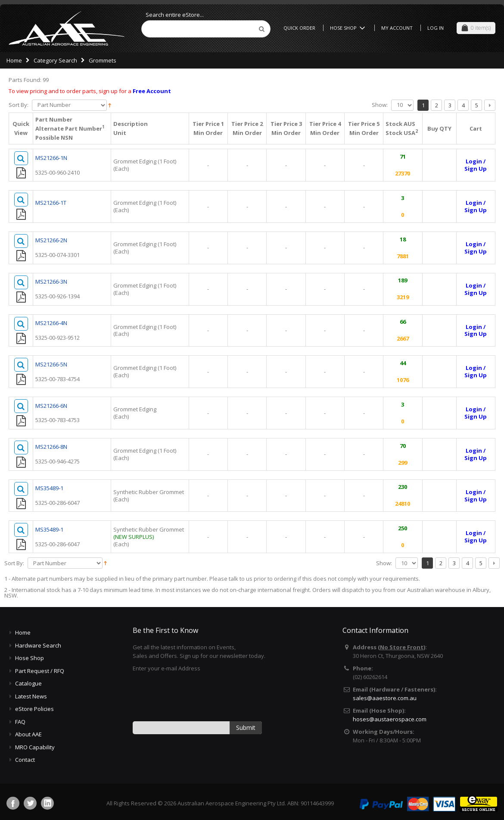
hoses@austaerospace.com (390, 720)
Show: (380, 105)
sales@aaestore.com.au (385, 699)
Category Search (55, 60)
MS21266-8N (51, 448)
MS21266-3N (51, 282)
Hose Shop (349, 28)
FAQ (20, 723)
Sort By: (19, 105)
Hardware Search (38, 646)
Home (14, 60)
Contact (25, 761)
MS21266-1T (51, 203)
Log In (436, 28)
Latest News (31, 697)
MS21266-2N (51, 241)
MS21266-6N (51, 406)
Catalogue (28, 684)
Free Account (152, 91)
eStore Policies (34, 710)
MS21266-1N (51, 158)
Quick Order (299, 28)
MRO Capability (35, 748)
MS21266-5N (51, 365)
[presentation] (198, 697)
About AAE (28, 735)
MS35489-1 (49, 489)
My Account (397, 28)
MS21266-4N (51, 323)
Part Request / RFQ (40, 672)
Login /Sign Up (476, 165)
